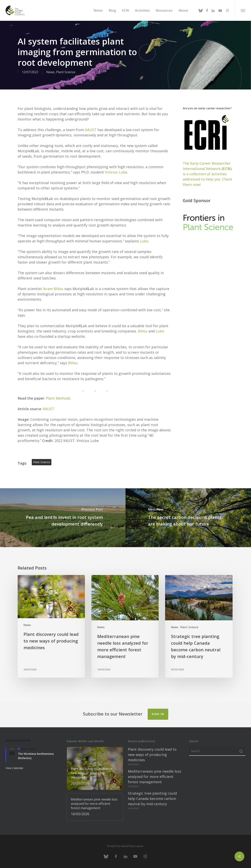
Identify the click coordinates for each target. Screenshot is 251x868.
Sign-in (158, 714)
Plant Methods (58, 398)
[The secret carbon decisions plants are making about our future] (188, 518)
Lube (144, 241)
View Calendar (14, 768)
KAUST (91, 130)
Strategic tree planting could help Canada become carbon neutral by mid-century (152, 799)
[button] (243, 10)
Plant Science (66, 72)
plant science (42, 462)
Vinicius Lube (116, 172)
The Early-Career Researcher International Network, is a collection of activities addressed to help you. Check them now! (208, 174)
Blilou (143, 331)
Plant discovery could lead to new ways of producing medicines (152, 755)
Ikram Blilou (53, 289)
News (50, 72)
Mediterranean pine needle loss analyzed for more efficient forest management (155, 777)
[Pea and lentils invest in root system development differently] (63, 518)
